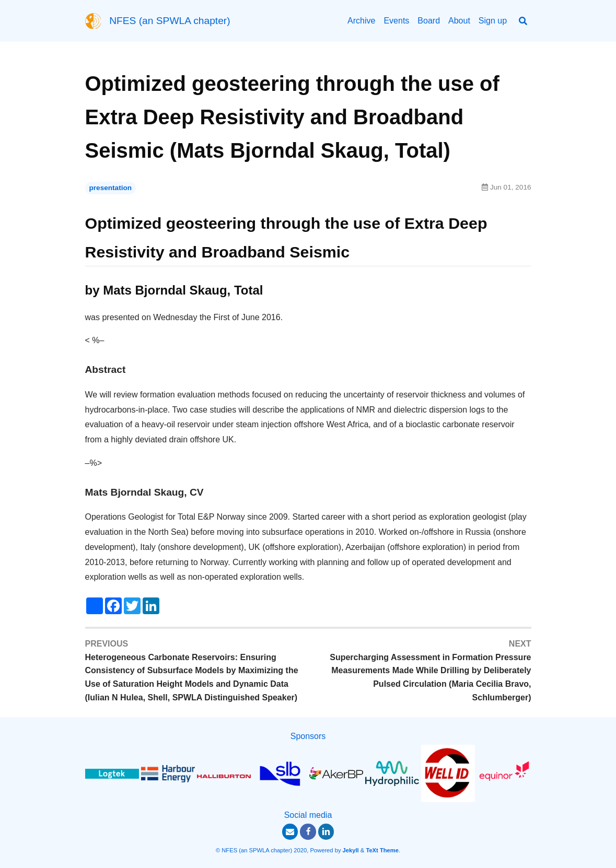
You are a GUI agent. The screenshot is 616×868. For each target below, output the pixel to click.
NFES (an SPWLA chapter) (170, 21)
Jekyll (351, 850)
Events (396, 21)
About (459, 21)
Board (429, 21)
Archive (361, 21)
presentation (111, 188)
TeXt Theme (382, 850)
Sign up (493, 21)
